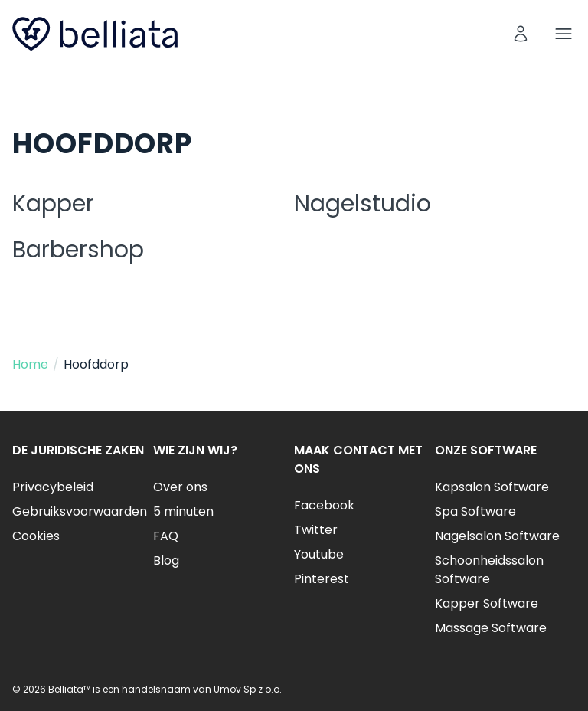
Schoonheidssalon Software (489, 570)
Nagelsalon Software (497, 536)
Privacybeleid (53, 487)
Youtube (319, 554)
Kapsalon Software (492, 487)
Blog (166, 560)
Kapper (53, 204)
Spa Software (475, 511)
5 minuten (183, 511)
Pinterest (322, 579)
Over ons (180, 487)
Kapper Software (487, 603)
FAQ (166, 536)
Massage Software (491, 628)
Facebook (324, 505)
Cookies (36, 536)
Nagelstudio (363, 204)
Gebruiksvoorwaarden (80, 511)
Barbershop (78, 250)
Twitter (316, 530)
